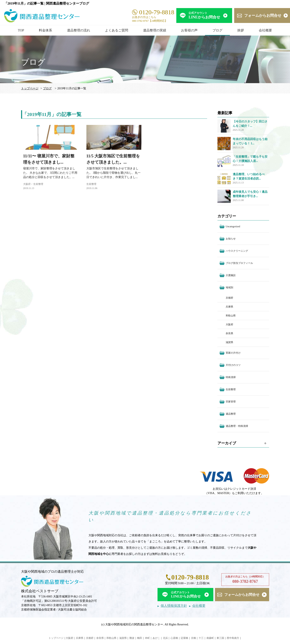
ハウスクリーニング (237, 251)
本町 (147, 638)
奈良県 (229, 333)
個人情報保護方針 (174, 606)
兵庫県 (229, 307)
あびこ (156, 638)
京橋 (193, 638)
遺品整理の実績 (155, 30)
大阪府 (27, 184)
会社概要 (265, 30)
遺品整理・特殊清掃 (237, 426)
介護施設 (231, 275)
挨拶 (241, 30)
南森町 (210, 638)
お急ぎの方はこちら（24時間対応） (245, 580)
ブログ (217, 30)
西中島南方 (233, 638)
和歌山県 (231, 316)
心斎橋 (174, 638)
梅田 (140, 638)
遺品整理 (231, 414)
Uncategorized (233, 226)
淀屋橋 (184, 638)
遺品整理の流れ (79, 30)
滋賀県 (229, 342)
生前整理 (38, 184)
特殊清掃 (231, 377)
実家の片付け (233, 353)
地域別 (229, 287)
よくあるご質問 (117, 30)
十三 (201, 638)
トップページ (30, 88)
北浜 (165, 638)
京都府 (229, 298)
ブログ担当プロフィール (239, 263)
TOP (21, 30)
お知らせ (231, 239)
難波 (132, 638)
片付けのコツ (233, 365)
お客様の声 (189, 30)
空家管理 (231, 402)
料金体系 (45, 30)
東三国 (220, 638)
